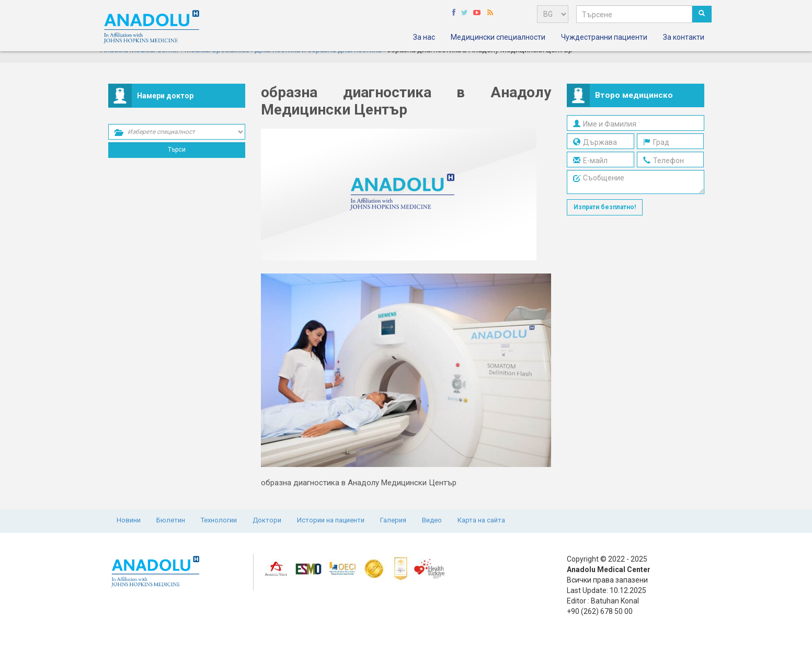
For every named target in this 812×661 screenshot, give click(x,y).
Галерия (393, 520)
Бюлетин (171, 520)
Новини (129, 520)
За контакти (684, 37)
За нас (424, 37)
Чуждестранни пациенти (604, 37)
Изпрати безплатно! (605, 207)
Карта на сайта (481, 520)
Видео (432, 520)
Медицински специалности (498, 37)
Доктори (267, 520)
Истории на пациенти (331, 520)
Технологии (219, 520)
